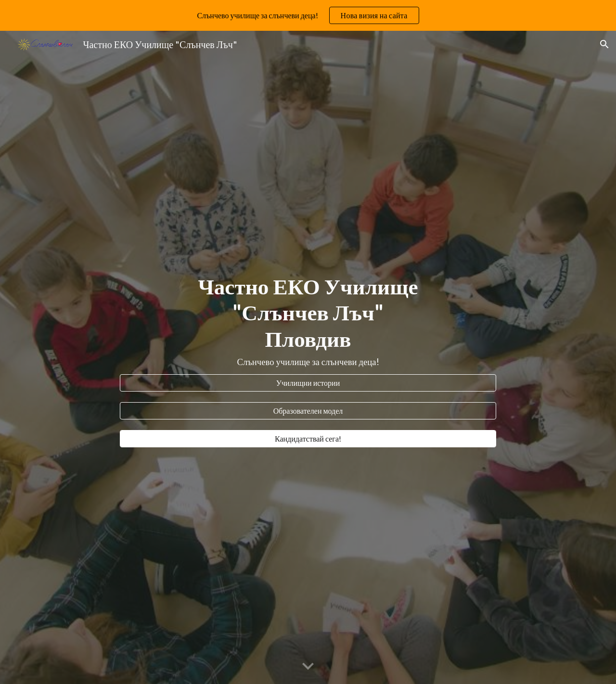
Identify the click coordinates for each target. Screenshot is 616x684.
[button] (604, 44)
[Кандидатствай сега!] (308, 439)
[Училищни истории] (308, 383)
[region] (308, 15)
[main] (308, 321)
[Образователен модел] (308, 411)
